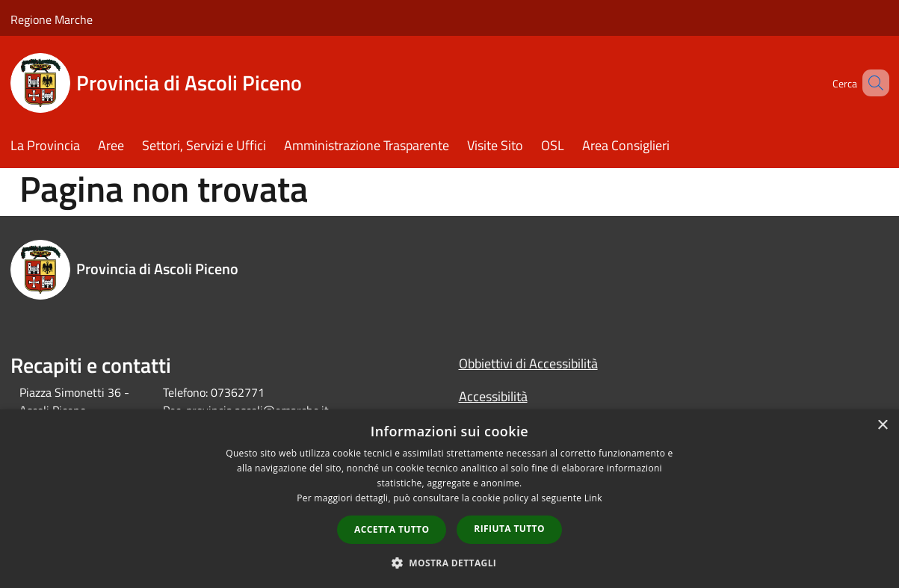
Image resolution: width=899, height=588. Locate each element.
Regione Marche (52, 19)
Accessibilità (493, 396)
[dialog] (449, 499)
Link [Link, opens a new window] (593, 498)
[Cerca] (871, 83)
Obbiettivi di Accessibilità (528, 363)
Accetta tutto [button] (392, 529)
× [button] (882, 425)
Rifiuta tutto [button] (509, 529)
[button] (450, 563)
